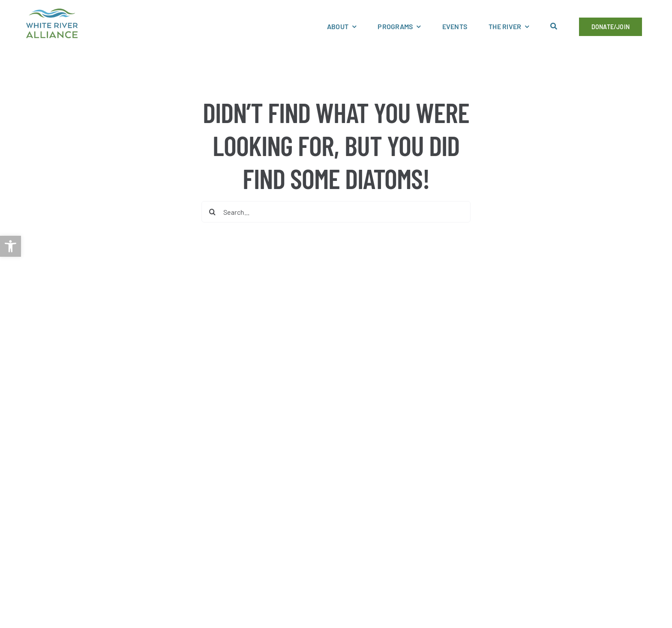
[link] (10, 246)
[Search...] (336, 212)
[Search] (212, 212)
